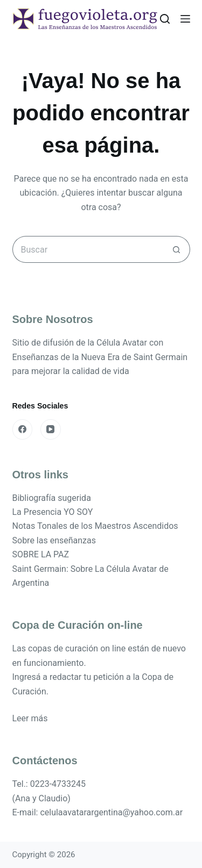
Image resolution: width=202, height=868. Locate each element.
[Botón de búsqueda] (177, 249)
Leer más (30, 718)
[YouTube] (51, 429)
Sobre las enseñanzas (54, 540)
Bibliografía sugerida (52, 498)
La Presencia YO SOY (53, 512)
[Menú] (185, 19)
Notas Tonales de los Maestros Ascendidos (95, 526)
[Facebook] (23, 429)
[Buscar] (165, 19)
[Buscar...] (88, 249)
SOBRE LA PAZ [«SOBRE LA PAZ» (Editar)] (41, 554)
